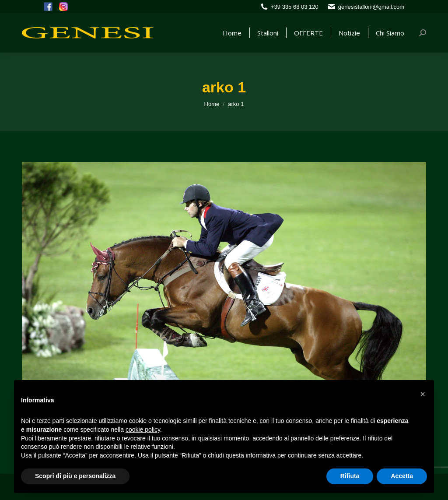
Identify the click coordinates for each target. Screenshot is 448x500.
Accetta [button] (402, 476)
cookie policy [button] (143, 430)
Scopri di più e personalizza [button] (75, 476)
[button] (423, 394)
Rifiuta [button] (350, 476)
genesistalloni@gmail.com (371, 7)
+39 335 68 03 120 (295, 7)
